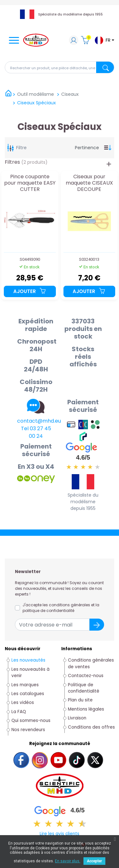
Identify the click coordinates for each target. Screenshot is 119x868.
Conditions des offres (92, 727)
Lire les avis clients (60, 834)
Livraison (77, 718)
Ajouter (30, 291)
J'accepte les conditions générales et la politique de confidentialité (61, 608)
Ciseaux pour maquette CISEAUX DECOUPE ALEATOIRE (89, 183)
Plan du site (80, 700)
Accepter (94, 861)
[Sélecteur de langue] (104, 40)
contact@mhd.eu (39, 421)
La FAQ (19, 712)
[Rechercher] (60, 67)
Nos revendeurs (28, 730)
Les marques (25, 685)
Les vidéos (23, 703)
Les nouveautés (28, 660)
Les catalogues (28, 694)
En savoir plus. (68, 861)
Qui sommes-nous (31, 721)
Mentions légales (86, 709)
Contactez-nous (86, 676)
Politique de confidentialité (84, 688)
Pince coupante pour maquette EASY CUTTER (30, 183)
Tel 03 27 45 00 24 (36, 432)
